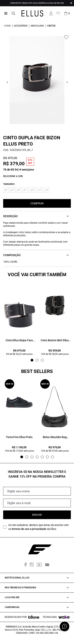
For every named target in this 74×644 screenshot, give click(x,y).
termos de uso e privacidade (29, 529)
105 (46, 190)
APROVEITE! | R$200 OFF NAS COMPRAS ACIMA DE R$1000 (37, 3)
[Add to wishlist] (66, 37)
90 (19, 190)
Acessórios (21, 26)
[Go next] (67, 82)
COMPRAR (37, 203)
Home (7, 26)
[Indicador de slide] (32, 360)
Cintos (51, 26)
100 (32, 190)
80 (6, 190)
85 (12, 190)
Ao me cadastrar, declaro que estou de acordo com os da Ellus (38, 527)
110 (39, 190)
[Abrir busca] (13, 13)
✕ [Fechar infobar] (71, 3)
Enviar (37, 515)
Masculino (37, 26)
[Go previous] (7, 82)
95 (25, 190)
